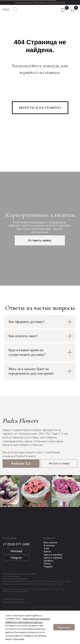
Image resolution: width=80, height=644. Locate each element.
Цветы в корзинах (53, 558)
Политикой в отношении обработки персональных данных (28, 620)
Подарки (48, 567)
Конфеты (48, 561)
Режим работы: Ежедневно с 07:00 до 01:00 (40, 3)
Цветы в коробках (53, 555)
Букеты (47, 551)
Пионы (47, 564)
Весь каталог (51, 542)
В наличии (49, 545)
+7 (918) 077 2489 (16, 544)
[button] (40, 240)
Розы (46, 548)
